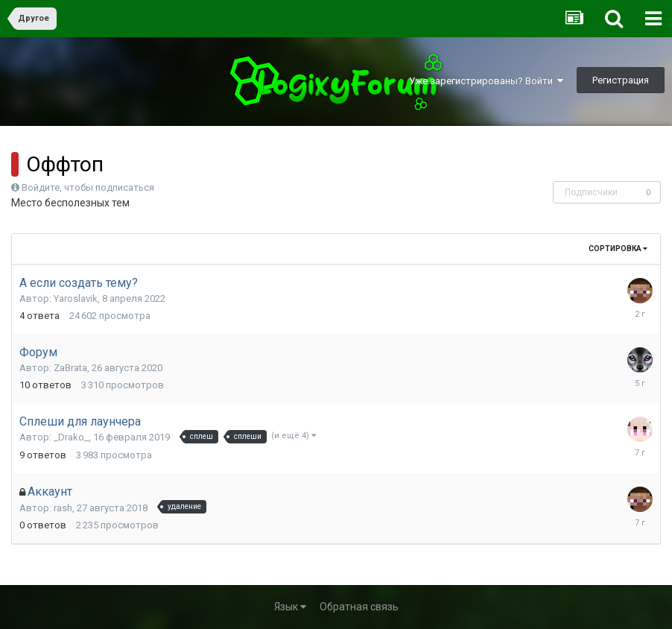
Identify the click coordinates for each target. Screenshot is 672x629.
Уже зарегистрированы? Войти (486, 81)
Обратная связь (359, 607)
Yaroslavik (76, 298)
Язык (290, 607)
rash (63, 508)
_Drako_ (71, 437)
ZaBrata (70, 368)
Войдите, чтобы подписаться (88, 187)
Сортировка (618, 249)
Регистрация (621, 80)
